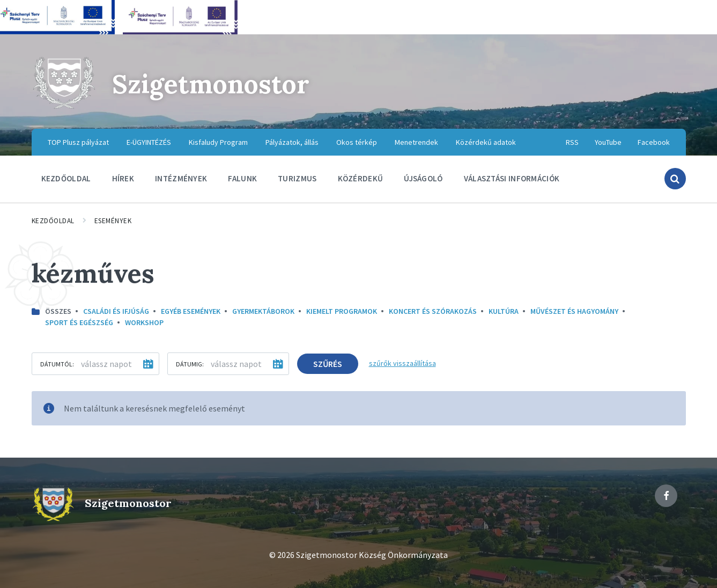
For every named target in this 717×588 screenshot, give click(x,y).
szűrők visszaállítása (402, 363)
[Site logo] (64, 107)
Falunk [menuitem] (242, 178)
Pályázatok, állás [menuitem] (292, 142)
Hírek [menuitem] (123, 178)
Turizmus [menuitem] (297, 178)
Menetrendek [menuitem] (416, 142)
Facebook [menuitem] (654, 142)
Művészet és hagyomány (574, 311)
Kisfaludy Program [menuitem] (218, 142)
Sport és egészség (79, 322)
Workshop (144, 322)
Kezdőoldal (53, 221)
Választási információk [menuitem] (512, 178)
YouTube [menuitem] (608, 142)
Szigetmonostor (211, 84)
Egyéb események (191, 311)
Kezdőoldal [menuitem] (66, 178)
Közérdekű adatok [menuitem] (486, 142)
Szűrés (328, 364)
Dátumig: (190, 364)
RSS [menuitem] (572, 142)
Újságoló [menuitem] (423, 178)
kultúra (504, 311)
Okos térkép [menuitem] (357, 142)
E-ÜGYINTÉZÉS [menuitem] (149, 142)
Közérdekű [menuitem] (361, 178)
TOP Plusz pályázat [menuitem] (78, 142)
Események (113, 221)
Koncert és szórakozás (433, 311)
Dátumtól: (57, 364)
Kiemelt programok (342, 311)
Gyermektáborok (263, 311)
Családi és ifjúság (116, 311)
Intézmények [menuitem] (181, 178)
